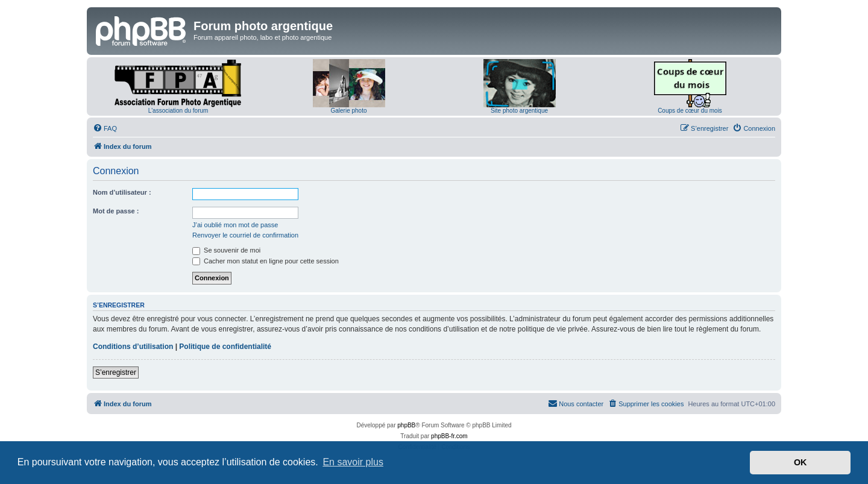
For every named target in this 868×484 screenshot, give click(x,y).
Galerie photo (348, 111)
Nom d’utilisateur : (122, 192)
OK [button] (800, 462)
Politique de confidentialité (225, 347)
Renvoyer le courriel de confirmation (245, 235)
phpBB (406, 425)
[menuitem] (105, 128)
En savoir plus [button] (353, 462)
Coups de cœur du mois (690, 111)
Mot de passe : (116, 211)
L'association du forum (178, 111)
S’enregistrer (116, 372)
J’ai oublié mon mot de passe (235, 225)
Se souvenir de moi (226, 250)
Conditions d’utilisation (133, 347)
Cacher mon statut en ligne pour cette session (266, 261)
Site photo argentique (519, 111)
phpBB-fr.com (449, 436)
